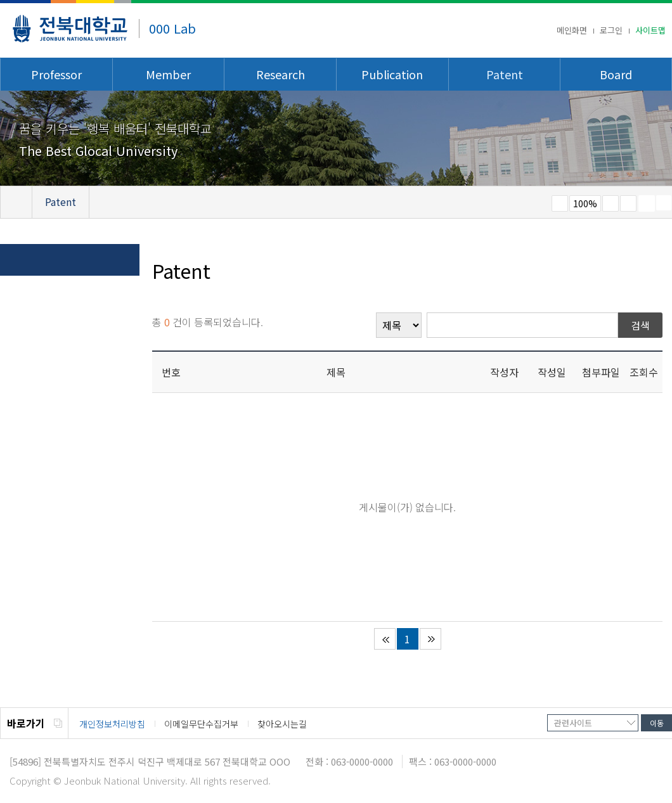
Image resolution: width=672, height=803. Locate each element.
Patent (505, 74)
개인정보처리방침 (112, 724)
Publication (392, 74)
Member (168, 74)
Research (281, 74)
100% (585, 203)
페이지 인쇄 (647, 203)
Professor (56, 74)
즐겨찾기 (628, 203)
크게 (611, 203)
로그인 (611, 30)
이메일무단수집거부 (201, 724)
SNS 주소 (664, 203)
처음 (385, 639)
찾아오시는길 (282, 724)
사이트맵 (650, 30)
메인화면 (572, 30)
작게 (560, 203)
